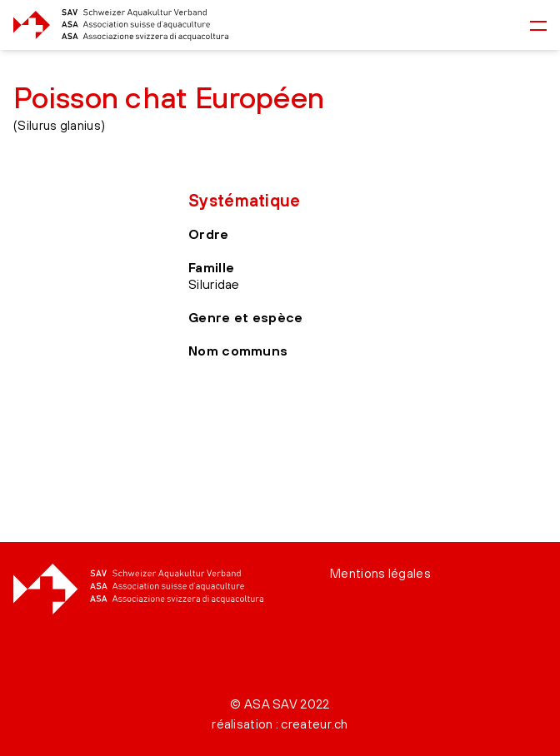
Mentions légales (380, 573)
